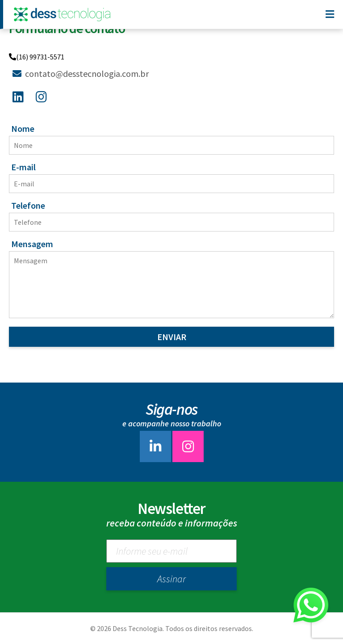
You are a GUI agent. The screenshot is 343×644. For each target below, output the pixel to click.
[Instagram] (43, 95)
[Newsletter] (171, 551)
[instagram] (188, 449)
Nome (23, 128)
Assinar (171, 579)
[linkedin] (155, 449)
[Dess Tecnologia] (64, 14)
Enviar (172, 337)
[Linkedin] (20, 95)
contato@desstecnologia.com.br (81, 74)
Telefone (28, 205)
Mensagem (32, 244)
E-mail (23, 167)
